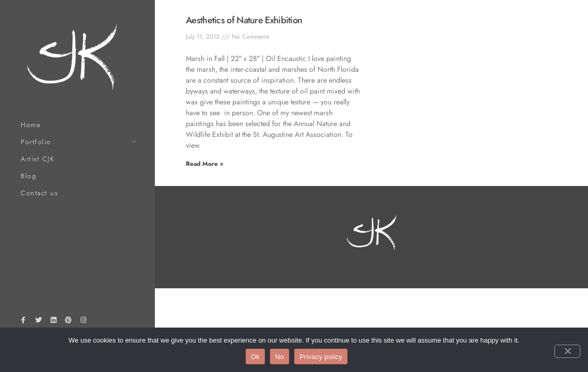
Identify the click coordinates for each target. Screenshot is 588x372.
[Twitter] (38, 322)
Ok (255, 357)
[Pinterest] (69, 322)
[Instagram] (84, 322)
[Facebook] (23, 322)
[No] (567, 351)
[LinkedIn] (53, 322)
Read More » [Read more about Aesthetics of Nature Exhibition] (204, 164)
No (280, 357)
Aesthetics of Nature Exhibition (244, 20)
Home (31, 125)
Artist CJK (37, 159)
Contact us (39, 193)
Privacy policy (321, 357)
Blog (28, 176)
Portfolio (36, 142)
